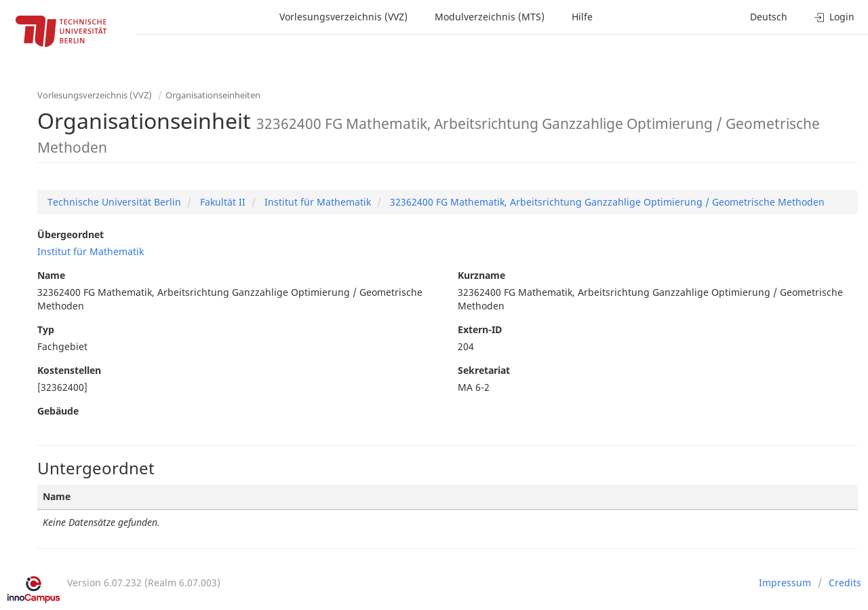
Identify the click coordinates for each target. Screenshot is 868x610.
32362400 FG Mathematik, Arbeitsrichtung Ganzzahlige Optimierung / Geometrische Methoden (606, 202)
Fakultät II (221, 202)
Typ (46, 329)
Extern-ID (480, 329)
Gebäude (58, 411)
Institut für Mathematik (316, 202)
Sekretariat (484, 370)
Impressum (785, 583)
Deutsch (769, 17)
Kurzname (481, 275)
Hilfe (582, 17)
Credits (845, 583)
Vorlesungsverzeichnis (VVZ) (343, 17)
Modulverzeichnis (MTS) (490, 17)
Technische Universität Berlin (114, 202)
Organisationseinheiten (213, 95)
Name (51, 275)
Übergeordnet (71, 234)
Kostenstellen (69, 370)
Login (834, 17)
